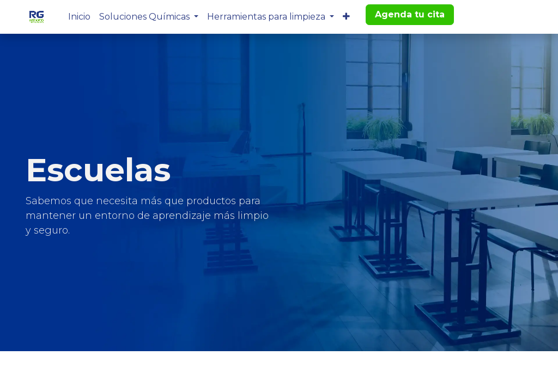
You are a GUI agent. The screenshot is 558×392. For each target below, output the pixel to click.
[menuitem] (79, 17)
